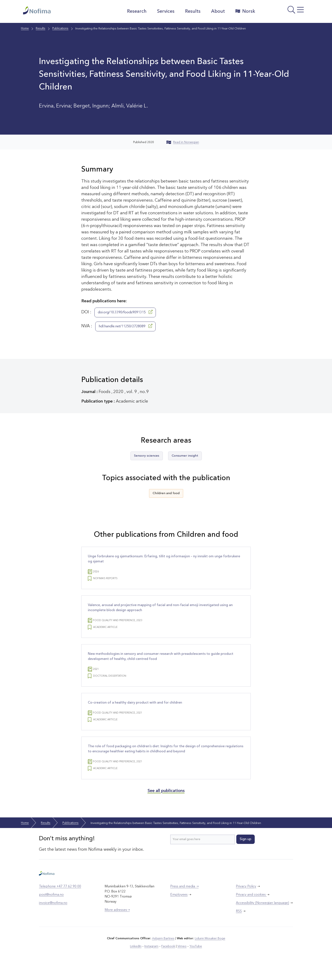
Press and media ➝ (184, 901)
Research (136, 11)
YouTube (195, 961)
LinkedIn (137, 961)
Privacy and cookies (251, 909)
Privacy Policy (246, 901)
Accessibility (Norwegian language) (262, 918)
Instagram (152, 961)
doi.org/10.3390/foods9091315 (125, 312)
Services (165, 11)
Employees (179, 909)
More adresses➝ (117, 925)
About (217, 11)
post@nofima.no (51, 909)
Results (192, 11)
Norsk (244, 11)
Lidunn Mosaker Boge (210, 953)
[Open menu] (284, 13)
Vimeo (182, 961)
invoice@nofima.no (53, 918)
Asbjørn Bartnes (163, 953)
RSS (239, 926)
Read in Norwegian (183, 142)
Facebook (168, 961)
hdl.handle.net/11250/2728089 (125, 326)
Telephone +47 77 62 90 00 (60, 901)
